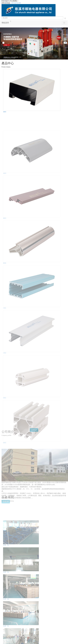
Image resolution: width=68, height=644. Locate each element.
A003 (5, 170)
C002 (5, 350)
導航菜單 (5, 23)
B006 (5, 260)
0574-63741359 (16, 3)
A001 (5, 112)
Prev (3, 43)
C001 (5, 305)
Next (65, 43)
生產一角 (6, 543)
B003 (5, 215)
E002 (5, 395)
